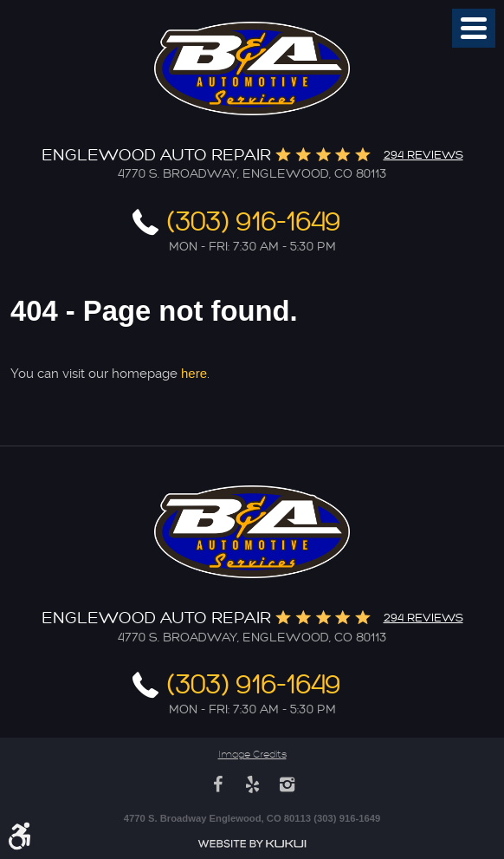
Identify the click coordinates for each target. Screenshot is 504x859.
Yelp (252, 784)
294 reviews (423, 155)
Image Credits (252, 755)
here (194, 373)
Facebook (217, 784)
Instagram (287, 784)
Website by (252, 844)
